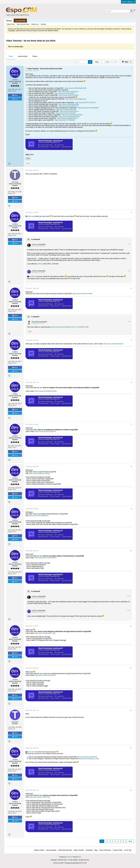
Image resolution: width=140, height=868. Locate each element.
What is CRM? (39, 850)
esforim (40, 264)
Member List (35, 24)
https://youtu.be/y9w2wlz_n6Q (45, 633)
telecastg (32, 216)
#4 (131, 288)
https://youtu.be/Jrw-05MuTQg (39, 797)
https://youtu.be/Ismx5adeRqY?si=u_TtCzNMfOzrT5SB (70, 327)
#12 (131, 668)
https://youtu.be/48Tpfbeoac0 (113, 344)
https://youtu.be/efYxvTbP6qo (83, 294)
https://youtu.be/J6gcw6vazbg (69, 117)
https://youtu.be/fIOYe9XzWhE (45, 675)
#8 (131, 467)
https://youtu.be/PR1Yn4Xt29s (85, 102)
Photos (35, 56)
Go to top (128, 850)
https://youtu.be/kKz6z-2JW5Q (39, 474)
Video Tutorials (79, 850)
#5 (131, 340)
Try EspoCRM (20, 21)
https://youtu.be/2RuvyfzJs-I (70, 111)
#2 (131, 170)
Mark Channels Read (23, 24)
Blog (96, 850)
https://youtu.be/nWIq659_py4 (76, 99)
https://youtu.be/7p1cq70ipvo (64, 93)
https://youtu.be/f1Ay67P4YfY (69, 106)
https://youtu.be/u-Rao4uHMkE (88, 108)
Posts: (10, 91)
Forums (9, 21)
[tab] (11, 56)
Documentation (51, 850)
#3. (129, 244)
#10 (131, 551)
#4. (129, 322)
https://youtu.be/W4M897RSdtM (46, 391)
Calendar (43, 24)
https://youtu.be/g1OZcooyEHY (45, 431)
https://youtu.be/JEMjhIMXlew (69, 104)
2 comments (36, 239)
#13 (131, 710)
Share (15, 95)
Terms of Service (105, 850)
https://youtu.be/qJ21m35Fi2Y (66, 113)
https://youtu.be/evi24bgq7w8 (68, 92)
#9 (131, 509)
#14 (131, 748)
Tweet (15, 99)
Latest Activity (23, 56)
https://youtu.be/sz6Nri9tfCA (39, 516)
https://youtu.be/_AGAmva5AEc (46, 558)
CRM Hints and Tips (65, 850)
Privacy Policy (118, 850)
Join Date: (11, 89)
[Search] (118, 11)
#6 (131, 382)
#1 (131, 68)
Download (89, 850)
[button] (28, 163)
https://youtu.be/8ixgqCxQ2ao (67, 118)
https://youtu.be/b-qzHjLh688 (66, 110)
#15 (131, 790)
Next (130, 841)
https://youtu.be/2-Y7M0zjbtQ (65, 120)
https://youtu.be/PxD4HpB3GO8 (75, 88)
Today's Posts (11, 24)
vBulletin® (70, 857)
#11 (131, 626)
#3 (131, 213)
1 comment (35, 317)
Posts (11, 56)
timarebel (32, 752)
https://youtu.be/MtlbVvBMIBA (72, 115)
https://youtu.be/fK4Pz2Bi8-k (69, 95)
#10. (129, 596)
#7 (131, 425)
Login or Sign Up (128, 2)
